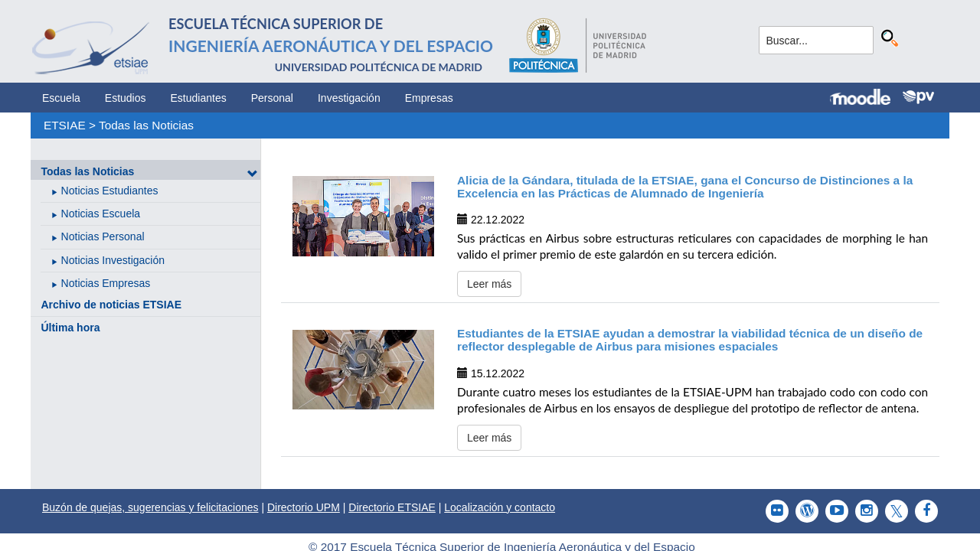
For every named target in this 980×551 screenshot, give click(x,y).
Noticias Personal (103, 236)
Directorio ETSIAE (392, 507)
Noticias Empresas (106, 283)
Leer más (489, 284)
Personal (272, 98)
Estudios (126, 98)
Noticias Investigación (113, 260)
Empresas (429, 98)
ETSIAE (65, 125)
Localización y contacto (500, 507)
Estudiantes (199, 98)
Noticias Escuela (101, 214)
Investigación (349, 98)
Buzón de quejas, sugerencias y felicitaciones (150, 507)
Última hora (70, 328)
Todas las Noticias (146, 125)
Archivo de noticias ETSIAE (111, 305)
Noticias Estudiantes (110, 191)
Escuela (61, 98)
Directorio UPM (304, 507)
